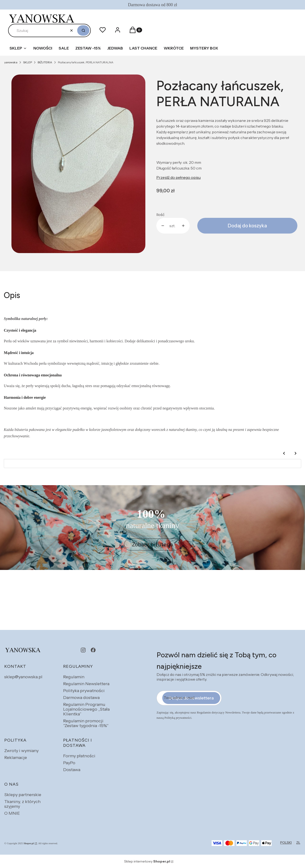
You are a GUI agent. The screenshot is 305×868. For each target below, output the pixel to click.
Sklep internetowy (147, 861)
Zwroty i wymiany (21, 751)
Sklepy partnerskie (23, 795)
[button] (83, 30)
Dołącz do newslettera (191, 698)
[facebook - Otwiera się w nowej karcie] (93, 650)
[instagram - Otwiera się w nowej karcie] (83, 650)
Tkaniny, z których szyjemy (22, 804)
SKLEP (28, 62)
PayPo (69, 763)
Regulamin (74, 677)
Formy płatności (79, 756)
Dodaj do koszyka (247, 226)
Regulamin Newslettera (86, 684)
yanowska (11, 62)
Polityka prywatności (84, 691)
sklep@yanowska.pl (23, 677)
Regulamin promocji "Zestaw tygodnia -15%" (86, 723)
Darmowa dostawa (81, 698)
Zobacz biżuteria (152, 544)
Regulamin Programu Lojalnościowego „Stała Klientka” (86, 709)
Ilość (160, 215)
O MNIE (12, 813)
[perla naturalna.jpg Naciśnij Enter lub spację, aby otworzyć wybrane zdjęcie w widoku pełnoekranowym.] (78, 164)
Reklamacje (16, 758)
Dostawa (72, 770)
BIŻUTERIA (45, 62)
